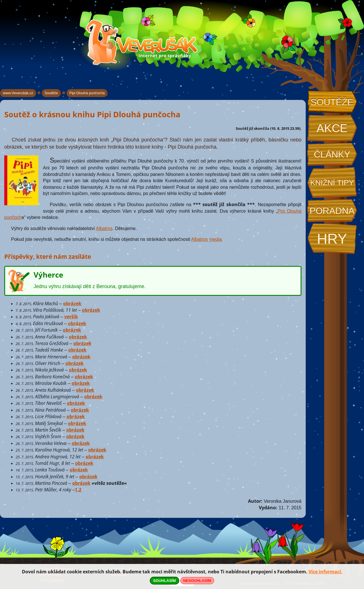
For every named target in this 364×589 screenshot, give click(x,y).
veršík (71, 317)
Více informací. (325, 572)
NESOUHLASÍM (197, 581)
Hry (332, 239)
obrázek (72, 303)
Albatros (104, 228)
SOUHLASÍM (164, 581)
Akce (332, 128)
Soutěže (332, 102)
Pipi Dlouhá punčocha (87, 93)
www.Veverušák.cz (18, 93)
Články (332, 154)
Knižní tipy (332, 182)
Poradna (332, 211)
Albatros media (206, 239)
